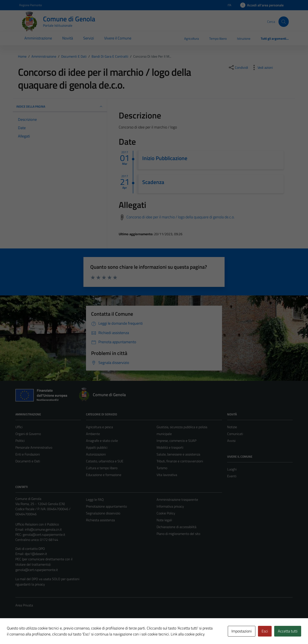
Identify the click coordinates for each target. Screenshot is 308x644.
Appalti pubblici (97, 447)
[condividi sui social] (238, 67)
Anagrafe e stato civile (102, 441)
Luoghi (232, 469)
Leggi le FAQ (95, 499)
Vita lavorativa (167, 475)
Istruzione (244, 39)
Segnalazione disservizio (103, 513)
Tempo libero (218, 39)
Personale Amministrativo (34, 447)
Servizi (89, 38)
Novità (68, 38)
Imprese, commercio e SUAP (176, 441)
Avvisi (231, 441)
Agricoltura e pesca (99, 427)
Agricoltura (192, 39)
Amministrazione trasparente (177, 499)
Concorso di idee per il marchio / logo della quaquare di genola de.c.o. (181, 217)
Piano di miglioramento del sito (178, 534)
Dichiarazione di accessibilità (176, 527)
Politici (20, 441)
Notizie (232, 427)
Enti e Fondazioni (28, 454)
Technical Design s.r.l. (44, 632)
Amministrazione (38, 38)
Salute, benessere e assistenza (178, 454)
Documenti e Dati (28, 461)
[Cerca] (284, 22)
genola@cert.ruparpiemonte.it (44, 534)
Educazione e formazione (104, 475)
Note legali (164, 520)
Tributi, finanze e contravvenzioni (180, 461)
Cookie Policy (166, 513)
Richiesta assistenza (100, 520)
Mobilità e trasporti (170, 447)
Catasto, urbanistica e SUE (105, 461)
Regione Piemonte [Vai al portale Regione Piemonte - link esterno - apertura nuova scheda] (31, 5)
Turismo (162, 468)
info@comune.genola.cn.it (43, 529)
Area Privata (24, 605)
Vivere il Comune (118, 38)
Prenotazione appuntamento (106, 506)
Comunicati (235, 434)
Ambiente (93, 434)
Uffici (19, 427)
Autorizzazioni (96, 454)
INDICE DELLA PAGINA (60, 107)
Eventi (232, 476)
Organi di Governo (28, 434)
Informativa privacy (170, 506)
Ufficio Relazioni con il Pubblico (37, 524)
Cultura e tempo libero (102, 468)
